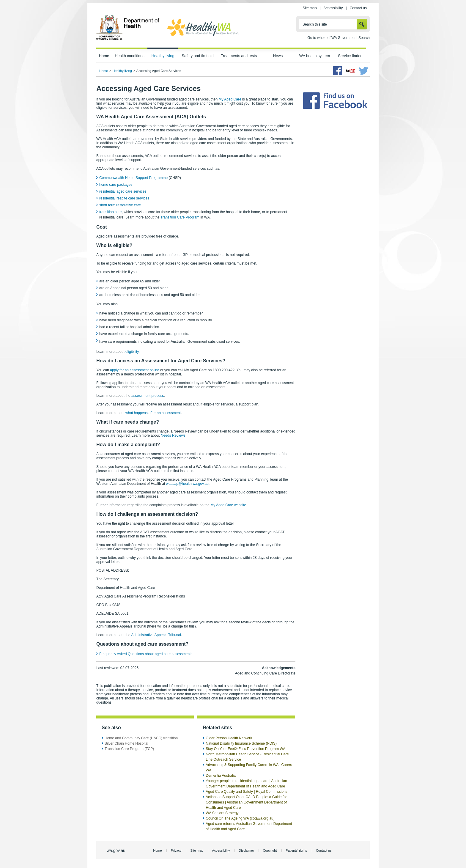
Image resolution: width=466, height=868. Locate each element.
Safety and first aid (198, 56)
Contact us (358, 8)
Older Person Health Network (229, 738)
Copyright (270, 850)
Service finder (350, 56)
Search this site (315, 24)
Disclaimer (246, 850)
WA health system (315, 56)
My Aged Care (230, 99)
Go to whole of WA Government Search (339, 38)
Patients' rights (296, 850)
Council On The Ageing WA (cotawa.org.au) (240, 818)
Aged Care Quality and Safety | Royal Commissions (247, 792)
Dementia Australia (221, 776)
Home (104, 56)
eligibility (132, 352)
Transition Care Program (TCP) (129, 749)
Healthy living (163, 56)
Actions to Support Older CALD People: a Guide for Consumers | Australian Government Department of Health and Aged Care (246, 802)
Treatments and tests (239, 56)
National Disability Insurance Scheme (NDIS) (241, 743)
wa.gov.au (116, 850)
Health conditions (130, 56)
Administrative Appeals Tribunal (156, 635)
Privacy (176, 850)
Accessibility (333, 8)
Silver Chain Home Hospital (126, 743)
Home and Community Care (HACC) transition (141, 738)
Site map (310, 8)
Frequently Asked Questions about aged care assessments (146, 654)
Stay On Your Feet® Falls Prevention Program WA (245, 749)
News (278, 56)
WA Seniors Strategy (222, 813)
